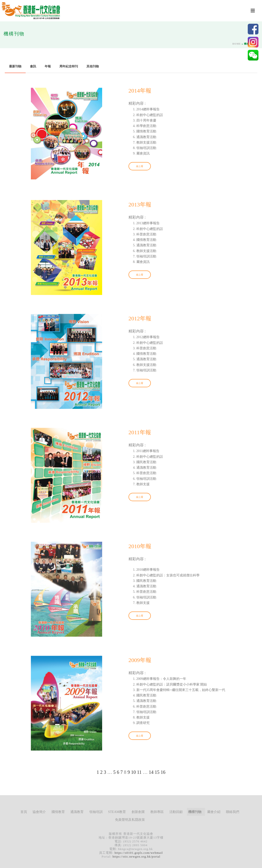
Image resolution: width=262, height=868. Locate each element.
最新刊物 (15, 66)
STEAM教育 (117, 812)
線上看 (140, 166)
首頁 (24, 812)
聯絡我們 (233, 812)
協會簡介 (39, 812)
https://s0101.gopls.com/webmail (139, 853)
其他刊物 (93, 66)
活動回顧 (176, 812)
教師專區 (157, 812)
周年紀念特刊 (69, 66)
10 (133, 772)
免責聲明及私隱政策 (130, 820)
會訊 (33, 66)
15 (157, 772)
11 (139, 772)
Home (237, 44)
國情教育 (58, 812)
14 (151, 772)
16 (163, 772)
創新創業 (138, 812)
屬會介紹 (214, 812)
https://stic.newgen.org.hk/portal (136, 856)
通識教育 (77, 812)
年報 (48, 66)
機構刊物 (195, 812)
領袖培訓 (96, 812)
